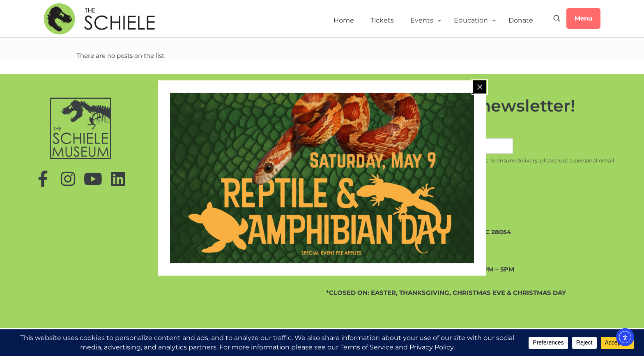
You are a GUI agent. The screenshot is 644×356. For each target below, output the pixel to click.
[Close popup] (480, 87)
